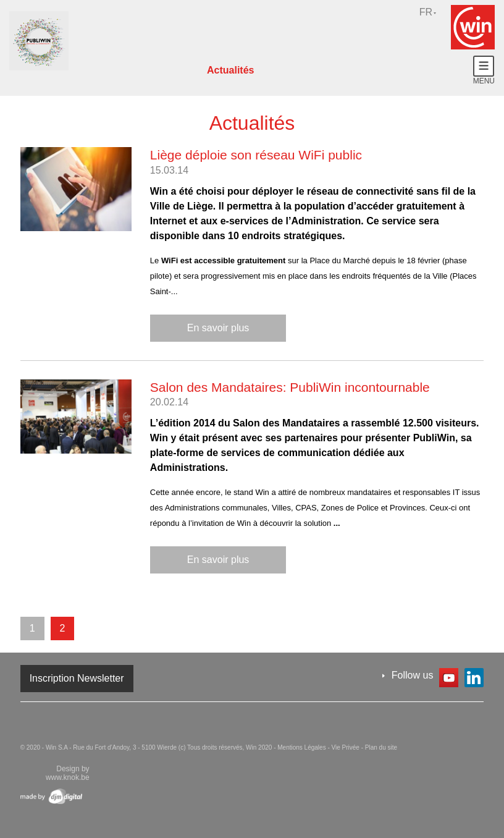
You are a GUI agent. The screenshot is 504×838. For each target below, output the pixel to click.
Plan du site (381, 747)
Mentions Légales (302, 747)
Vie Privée (346, 747)
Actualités (230, 70)
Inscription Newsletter (77, 678)
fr (426, 12)
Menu (484, 70)
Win (473, 27)
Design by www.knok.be (68, 773)
